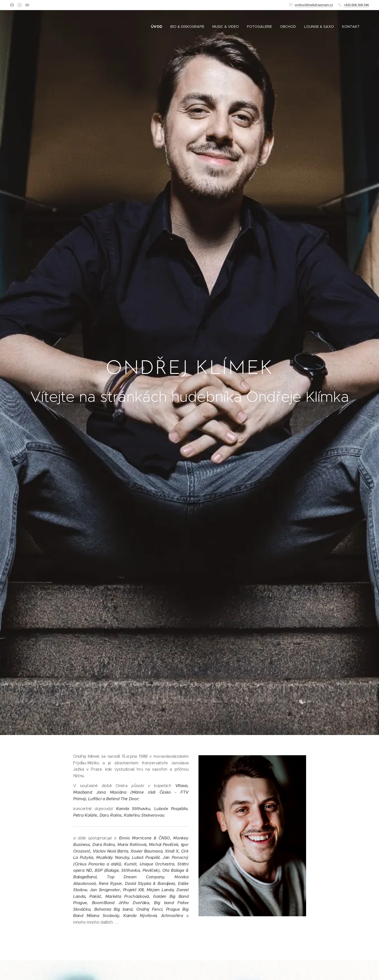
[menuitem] (158, 27)
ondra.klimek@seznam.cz (314, 5)
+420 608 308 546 (356, 5)
